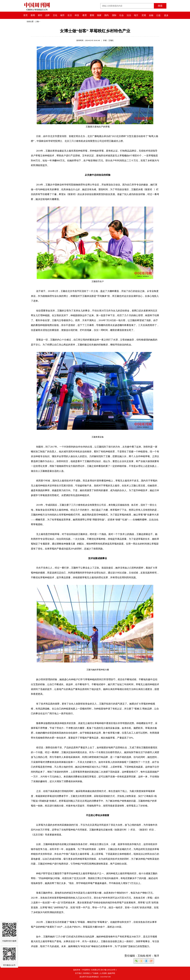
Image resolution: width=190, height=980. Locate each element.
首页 (25, 15)
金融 (151, 15)
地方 (136, 15)
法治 (129, 15)
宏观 (144, 15)
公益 (158, 15)
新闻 (33, 15)
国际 (114, 15)
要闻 (92, 15)
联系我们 (87, 973)
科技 (77, 15)
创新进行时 (122, 830)
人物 (37, 22)
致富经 (149, 189)
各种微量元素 (69, 544)
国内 (107, 15)
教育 (85, 15)
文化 (55, 15)
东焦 (128, 505)
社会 (122, 15)
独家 (99, 15)
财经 (40, 15)
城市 (62, 15)
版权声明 (111, 973)
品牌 (47, 15)
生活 (70, 15)
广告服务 (95, 973)
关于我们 (79, 973)
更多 (166, 15)
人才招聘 (103, 973)
